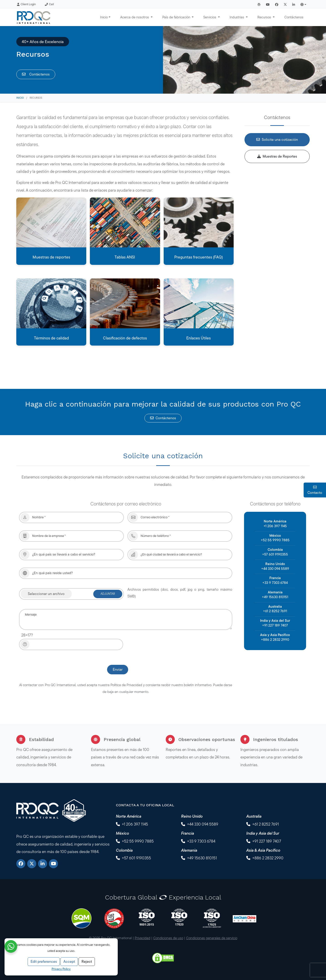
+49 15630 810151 (275, 597)
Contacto (315, 490)
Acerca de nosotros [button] (135, 17)
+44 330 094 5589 (275, 569)
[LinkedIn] (43, 864)
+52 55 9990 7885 (275, 540)
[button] (303, 4)
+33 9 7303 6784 (275, 583)
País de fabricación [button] (177, 17)
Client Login (26, 4)
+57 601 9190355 (275, 554)
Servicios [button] (210, 17)
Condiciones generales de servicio (212, 938)
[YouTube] (53, 864)
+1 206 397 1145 (275, 526)
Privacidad (143, 938)
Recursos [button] (265, 17)
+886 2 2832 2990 (275, 640)
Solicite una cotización (277, 140)
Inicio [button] (104, 17)
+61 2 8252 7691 (275, 611)
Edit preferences (44, 962)
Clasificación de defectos (125, 338)
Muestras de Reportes (277, 156)
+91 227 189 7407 (275, 625)
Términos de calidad (51, 338)
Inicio (20, 98)
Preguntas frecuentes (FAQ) (199, 257)
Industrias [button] (237, 17)
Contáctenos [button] (163, 418)
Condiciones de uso (168, 938)
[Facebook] (21, 864)
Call (49, 4)
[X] (32, 864)
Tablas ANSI (125, 257)
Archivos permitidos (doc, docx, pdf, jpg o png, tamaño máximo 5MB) (180, 593)
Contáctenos (294, 17)
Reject (87, 962)
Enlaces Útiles (199, 338)
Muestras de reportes (51, 257)
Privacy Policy (61, 969)
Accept (69, 962)
